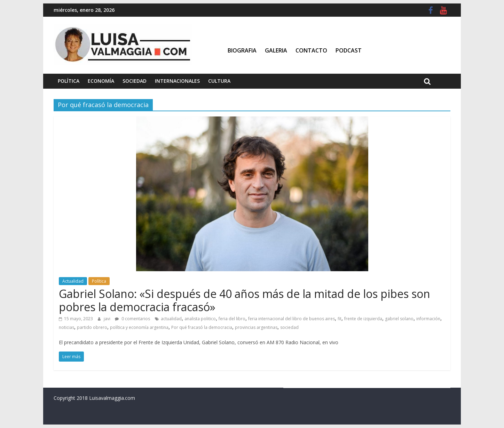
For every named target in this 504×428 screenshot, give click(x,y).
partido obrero (92, 327)
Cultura (219, 81)
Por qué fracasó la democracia (202, 327)
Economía (101, 81)
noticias (66, 327)
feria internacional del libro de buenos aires (292, 319)
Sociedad (135, 81)
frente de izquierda (363, 319)
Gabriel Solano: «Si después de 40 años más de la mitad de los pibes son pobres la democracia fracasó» (245, 300)
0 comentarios (132, 319)
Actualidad (73, 281)
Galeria (276, 50)
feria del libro (232, 319)
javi (108, 319)
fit (340, 319)
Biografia (242, 50)
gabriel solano (399, 319)
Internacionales (177, 81)
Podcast (349, 50)
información (428, 319)
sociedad (289, 327)
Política (69, 81)
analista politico (200, 319)
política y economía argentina (139, 327)
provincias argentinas (256, 327)
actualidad (171, 319)
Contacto (311, 50)
